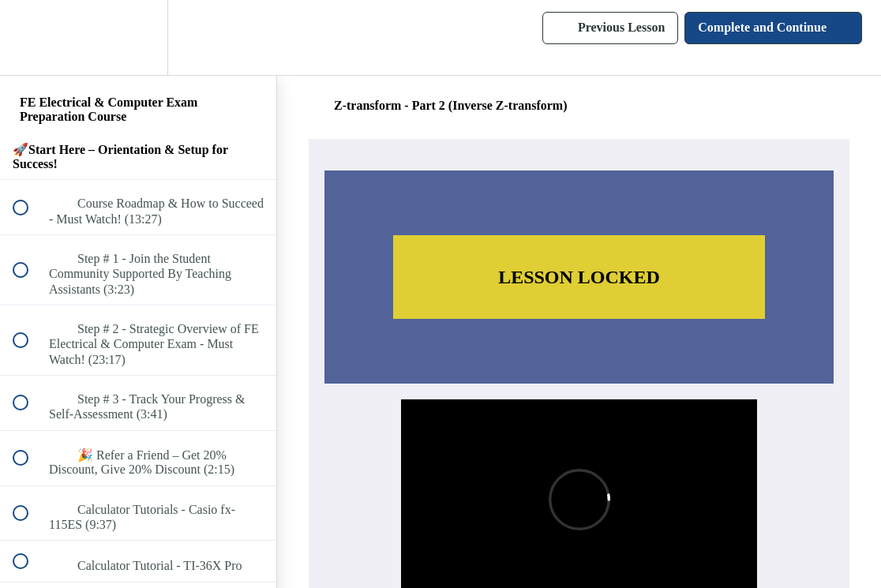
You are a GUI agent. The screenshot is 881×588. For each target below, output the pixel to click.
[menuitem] (138, 37)
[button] (29, 37)
